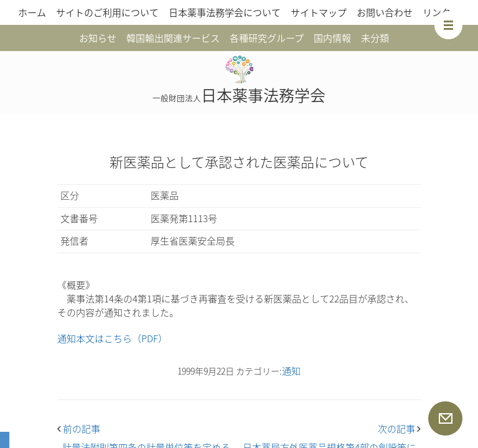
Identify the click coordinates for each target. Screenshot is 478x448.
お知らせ (98, 38)
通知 (291, 371)
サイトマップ (319, 12)
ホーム (32, 12)
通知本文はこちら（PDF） (112, 338)
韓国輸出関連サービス (173, 38)
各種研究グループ (267, 38)
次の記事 (399, 429)
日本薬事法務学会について (225, 12)
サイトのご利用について (107, 12)
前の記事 (79, 429)
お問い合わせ (385, 12)
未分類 (375, 38)
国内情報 (332, 38)
